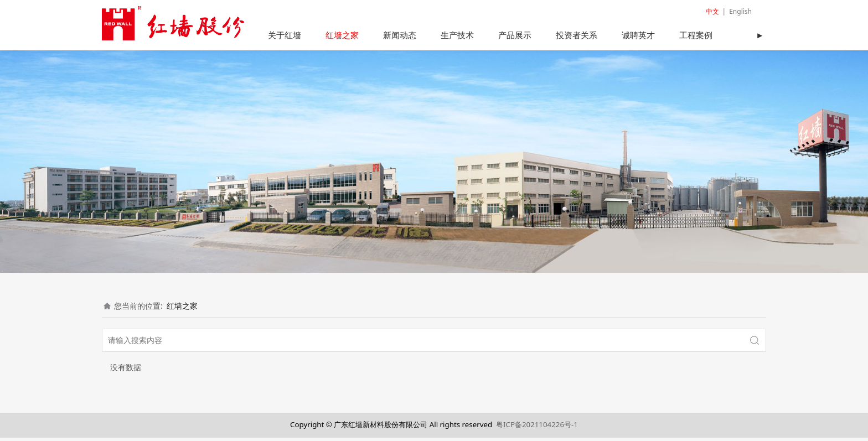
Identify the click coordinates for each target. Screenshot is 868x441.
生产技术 (457, 35)
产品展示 (515, 35)
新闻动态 (400, 35)
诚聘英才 (638, 35)
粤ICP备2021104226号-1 (537, 428)
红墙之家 (342, 35)
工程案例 (696, 35)
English (740, 11)
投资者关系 (577, 35)
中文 (712, 11)
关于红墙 (285, 35)
